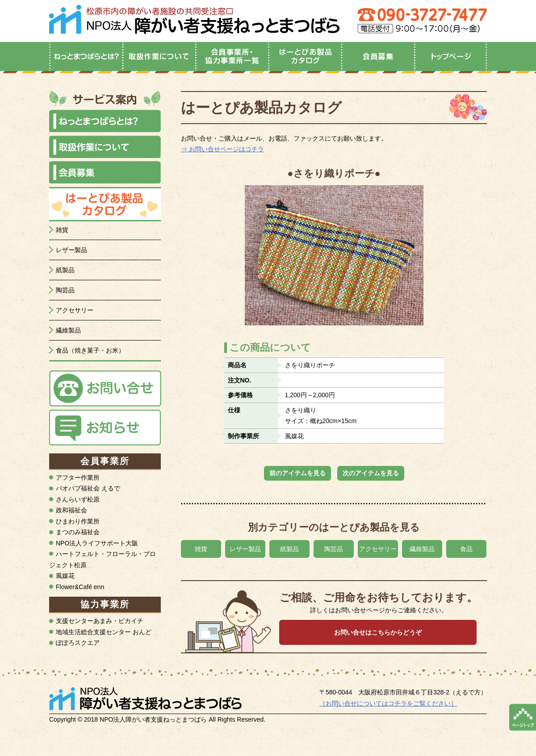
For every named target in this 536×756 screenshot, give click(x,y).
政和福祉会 (71, 510)
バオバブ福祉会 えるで (88, 488)
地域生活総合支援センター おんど (104, 632)
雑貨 (62, 230)
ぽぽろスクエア (78, 643)
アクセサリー (75, 310)
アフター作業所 (78, 478)
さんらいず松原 (78, 499)
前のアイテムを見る (297, 473)
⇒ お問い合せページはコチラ (222, 149)
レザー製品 (71, 250)
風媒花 (65, 576)
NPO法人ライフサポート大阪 (97, 543)
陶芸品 (65, 290)
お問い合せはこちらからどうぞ (378, 632)
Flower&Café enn (80, 587)
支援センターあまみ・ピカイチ (100, 621)
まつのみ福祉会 (78, 532)
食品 (466, 549)
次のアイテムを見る (371, 473)
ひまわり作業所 (78, 521)
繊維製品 (68, 330)
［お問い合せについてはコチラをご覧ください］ (388, 703)
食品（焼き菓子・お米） (90, 350)
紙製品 (65, 270)
